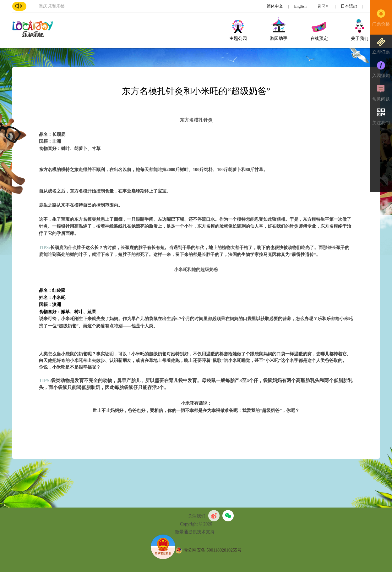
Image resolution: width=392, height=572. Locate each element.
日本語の (349, 6)
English (301, 6)
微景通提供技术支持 (195, 532)
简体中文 (275, 6)
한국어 (324, 6)
